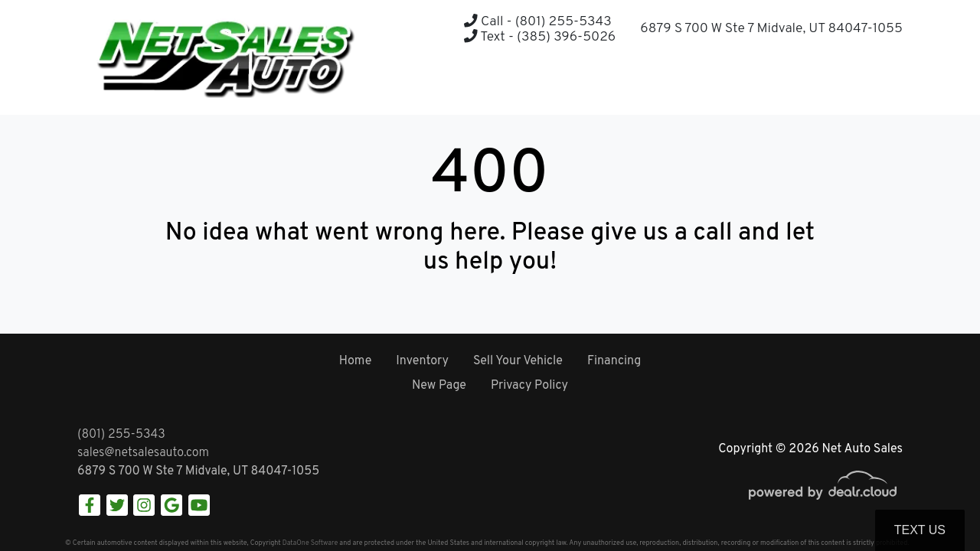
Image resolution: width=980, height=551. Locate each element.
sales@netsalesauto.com (143, 453)
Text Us (920, 530)
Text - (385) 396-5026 (540, 37)
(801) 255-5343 (121, 435)
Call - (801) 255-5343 (537, 22)
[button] (853, 85)
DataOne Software (310, 543)
